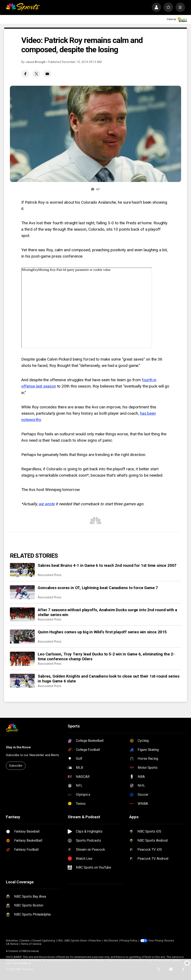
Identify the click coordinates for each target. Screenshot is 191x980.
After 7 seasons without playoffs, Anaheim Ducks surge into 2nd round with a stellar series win (107, 612)
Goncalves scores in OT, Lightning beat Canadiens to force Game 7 (98, 588)
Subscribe (16, 766)
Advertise (12, 941)
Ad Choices (111, 941)
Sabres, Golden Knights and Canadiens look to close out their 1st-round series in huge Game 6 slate (108, 679)
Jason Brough (35, 62)
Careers (25, 941)
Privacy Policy (129, 941)
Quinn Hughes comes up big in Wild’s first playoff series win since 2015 (102, 632)
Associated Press (50, 575)
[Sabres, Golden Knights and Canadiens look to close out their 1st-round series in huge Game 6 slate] (22, 681)
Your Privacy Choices (161, 941)
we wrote (46, 504)
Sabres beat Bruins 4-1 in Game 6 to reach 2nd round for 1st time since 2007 (107, 565)
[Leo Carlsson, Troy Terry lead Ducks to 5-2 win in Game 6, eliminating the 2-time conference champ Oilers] (22, 659)
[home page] (23, 7)
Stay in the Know (18, 747)
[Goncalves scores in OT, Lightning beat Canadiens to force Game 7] (22, 592)
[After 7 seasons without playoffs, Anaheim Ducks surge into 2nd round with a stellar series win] (22, 614)
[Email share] (47, 74)
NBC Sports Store (76, 941)
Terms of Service (31, 944)
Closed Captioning (43, 941)
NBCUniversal (31, 951)
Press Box (95, 941)
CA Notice (12, 944)
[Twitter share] (36, 74)
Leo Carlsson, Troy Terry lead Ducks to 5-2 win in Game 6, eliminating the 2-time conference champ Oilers (106, 656)
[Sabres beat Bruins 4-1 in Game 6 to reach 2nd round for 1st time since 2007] (22, 570)
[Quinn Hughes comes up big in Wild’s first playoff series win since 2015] (22, 636)
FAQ (60, 941)
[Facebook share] (25, 74)
